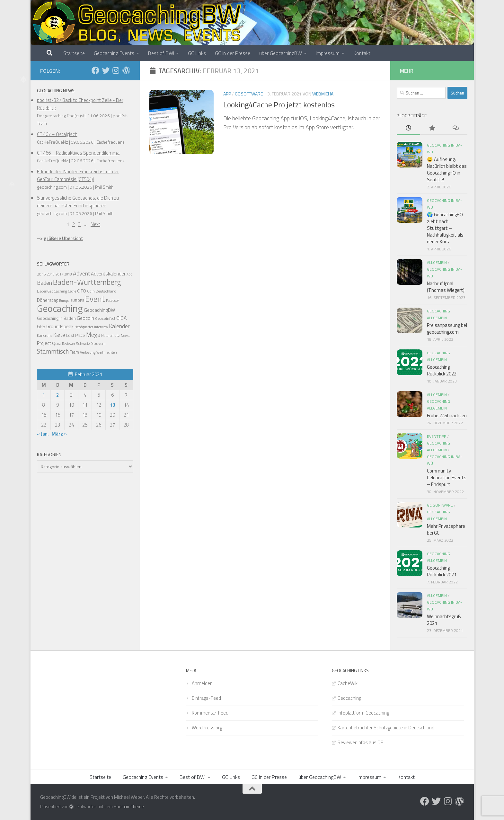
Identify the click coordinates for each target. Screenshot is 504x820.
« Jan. (43, 434)
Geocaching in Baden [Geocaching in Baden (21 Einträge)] (56, 318)
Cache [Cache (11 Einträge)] (72, 291)
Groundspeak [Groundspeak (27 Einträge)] (60, 326)
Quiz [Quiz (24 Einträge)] (57, 343)
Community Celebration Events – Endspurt (447, 478)
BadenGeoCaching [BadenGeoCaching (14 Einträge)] (52, 291)
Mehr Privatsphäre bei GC (446, 529)
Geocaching (349, 698)
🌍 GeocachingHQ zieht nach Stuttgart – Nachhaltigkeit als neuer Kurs (445, 228)
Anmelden (202, 683)
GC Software (249, 94)
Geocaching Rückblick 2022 (442, 370)
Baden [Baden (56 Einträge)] (44, 283)
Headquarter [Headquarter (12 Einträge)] (84, 327)
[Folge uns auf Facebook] (95, 70)
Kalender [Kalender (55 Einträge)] (119, 326)
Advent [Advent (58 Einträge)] (81, 273)
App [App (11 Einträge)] (129, 274)
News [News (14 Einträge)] (125, 336)
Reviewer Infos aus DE (360, 742)
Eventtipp (437, 436)
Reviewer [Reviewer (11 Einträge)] (69, 344)
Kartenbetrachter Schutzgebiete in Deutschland (386, 728)
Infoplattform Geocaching (363, 713)
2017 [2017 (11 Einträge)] (59, 274)
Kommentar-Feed (210, 713)
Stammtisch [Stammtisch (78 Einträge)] (53, 351)
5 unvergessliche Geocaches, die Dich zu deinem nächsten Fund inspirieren (78, 202)
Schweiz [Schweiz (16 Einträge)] (83, 343)
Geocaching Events (114, 53)
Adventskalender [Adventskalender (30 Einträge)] (108, 274)
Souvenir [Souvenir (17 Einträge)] (99, 343)
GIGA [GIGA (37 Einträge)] (121, 318)
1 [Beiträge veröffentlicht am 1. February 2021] (44, 395)
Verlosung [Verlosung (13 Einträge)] (88, 352)
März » (59, 434)
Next (95, 224)
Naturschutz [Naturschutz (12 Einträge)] (111, 336)
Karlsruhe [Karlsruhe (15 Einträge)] (45, 335)
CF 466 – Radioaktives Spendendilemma (78, 153)
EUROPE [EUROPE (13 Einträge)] (77, 300)
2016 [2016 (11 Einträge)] (51, 274)
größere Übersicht (63, 238)
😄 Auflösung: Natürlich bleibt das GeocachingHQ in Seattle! (447, 169)
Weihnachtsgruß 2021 (444, 620)
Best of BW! (161, 53)
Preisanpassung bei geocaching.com (447, 329)
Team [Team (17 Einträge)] (74, 352)
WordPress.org (207, 728)
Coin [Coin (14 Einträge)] (91, 291)
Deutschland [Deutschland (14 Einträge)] (106, 291)
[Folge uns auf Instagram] (116, 70)
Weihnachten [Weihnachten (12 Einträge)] (107, 352)
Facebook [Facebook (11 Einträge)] (113, 301)
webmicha (323, 94)
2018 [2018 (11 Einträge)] (68, 274)
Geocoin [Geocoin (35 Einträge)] (85, 318)
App (227, 94)
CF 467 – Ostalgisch (57, 134)
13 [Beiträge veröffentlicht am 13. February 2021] (112, 405)
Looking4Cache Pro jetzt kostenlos (279, 104)
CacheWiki (348, 683)
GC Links (197, 53)
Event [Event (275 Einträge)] (95, 299)
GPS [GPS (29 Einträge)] (41, 326)
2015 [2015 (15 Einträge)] (41, 274)
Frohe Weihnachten (447, 415)
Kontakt (362, 53)
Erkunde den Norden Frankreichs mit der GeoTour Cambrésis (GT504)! (78, 175)
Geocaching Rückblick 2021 (442, 571)
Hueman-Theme (129, 806)
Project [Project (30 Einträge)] (44, 343)
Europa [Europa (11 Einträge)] (64, 301)
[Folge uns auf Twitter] (106, 70)
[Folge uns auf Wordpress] (126, 70)
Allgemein (437, 262)
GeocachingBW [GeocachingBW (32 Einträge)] (99, 310)
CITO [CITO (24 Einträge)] (82, 291)
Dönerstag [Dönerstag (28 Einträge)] (48, 300)
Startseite (74, 53)
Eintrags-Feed (206, 698)
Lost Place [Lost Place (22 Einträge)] (76, 335)
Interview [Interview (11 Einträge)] (101, 327)
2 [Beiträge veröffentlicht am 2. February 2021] (57, 395)
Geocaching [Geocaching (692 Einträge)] (60, 308)
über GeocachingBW (281, 53)
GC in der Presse (233, 53)
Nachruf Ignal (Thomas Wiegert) (446, 287)
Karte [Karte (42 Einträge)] (59, 335)
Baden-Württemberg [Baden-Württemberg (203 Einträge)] (87, 282)
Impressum (328, 53)
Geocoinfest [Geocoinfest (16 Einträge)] (105, 318)
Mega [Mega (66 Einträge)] (93, 335)
